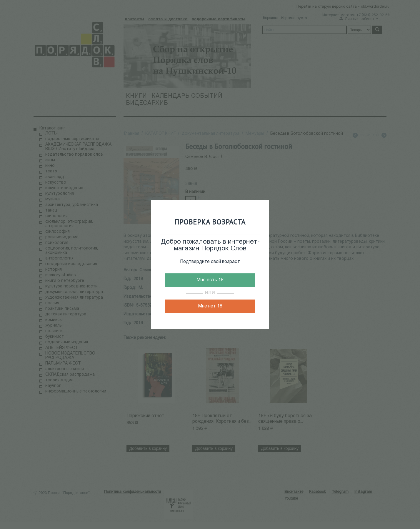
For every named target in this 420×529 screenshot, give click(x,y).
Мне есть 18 (210, 280)
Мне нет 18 (210, 306)
